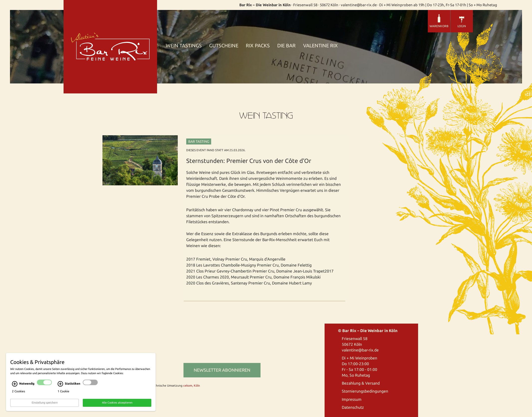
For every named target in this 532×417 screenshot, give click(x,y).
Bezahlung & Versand (361, 383)
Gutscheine (224, 46)
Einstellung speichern (45, 405)
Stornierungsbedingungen (365, 391)
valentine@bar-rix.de (360, 350)
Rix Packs (258, 46)
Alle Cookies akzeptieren (117, 405)
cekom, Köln (192, 385)
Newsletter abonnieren (222, 370)
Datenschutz (353, 407)
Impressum (352, 399)
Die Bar (286, 46)
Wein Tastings (184, 46)
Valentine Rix (320, 46)
